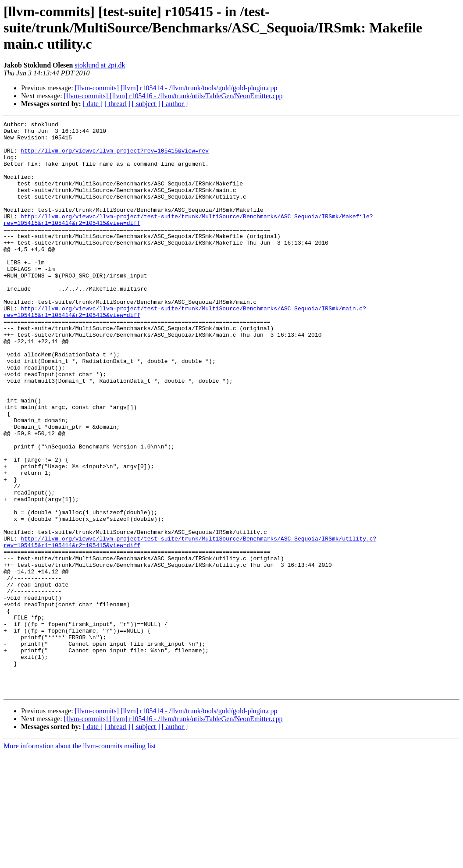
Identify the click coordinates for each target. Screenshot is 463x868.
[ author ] (175, 104)
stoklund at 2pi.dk (100, 65)
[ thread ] (117, 104)
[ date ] (93, 104)
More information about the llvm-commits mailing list (80, 860)
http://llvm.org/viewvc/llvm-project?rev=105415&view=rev (115, 157)
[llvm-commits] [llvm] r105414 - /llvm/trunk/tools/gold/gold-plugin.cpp (176, 88)
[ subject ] (146, 104)
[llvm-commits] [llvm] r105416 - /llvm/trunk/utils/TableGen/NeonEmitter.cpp (173, 96)
